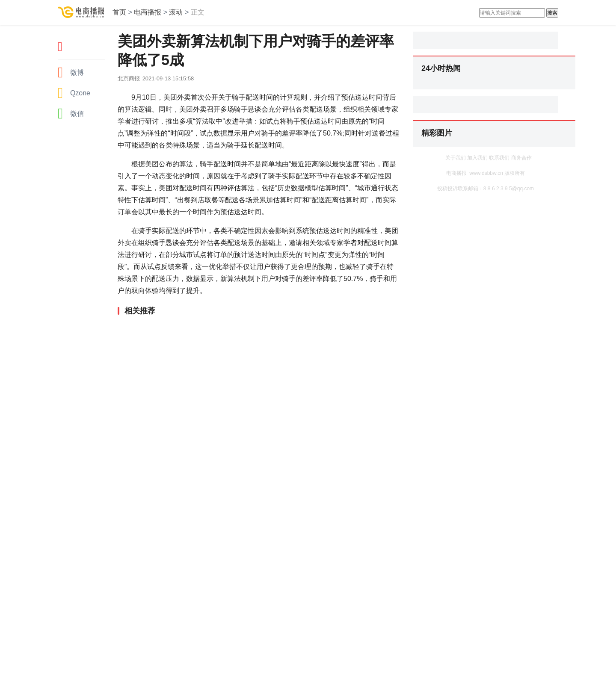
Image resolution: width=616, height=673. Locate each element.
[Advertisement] (257, 338)
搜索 (552, 13)
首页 (119, 12)
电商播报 (148, 12)
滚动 (176, 12)
